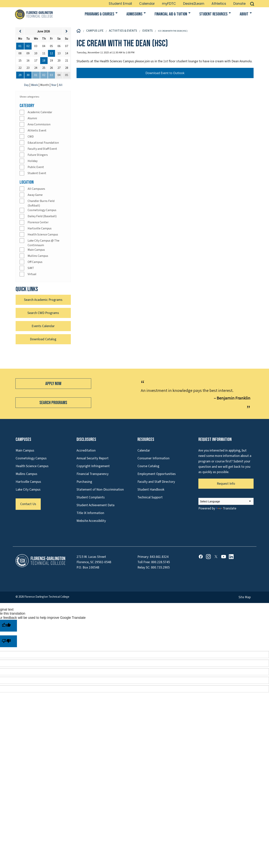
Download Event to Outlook (165, 73)
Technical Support (150, 497)
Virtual (32, 274)
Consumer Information (153, 458)
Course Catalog (148, 466)
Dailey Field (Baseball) (42, 216)
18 (44, 61)
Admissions (134, 14)
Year (54, 85)
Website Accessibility (91, 521)
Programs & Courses (99, 14)
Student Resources (213, 14)
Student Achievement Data (95, 505)
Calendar (147, 4)
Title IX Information (90, 513)
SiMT (31, 268)
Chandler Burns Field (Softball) (41, 203)
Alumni (32, 118)
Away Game (35, 195)
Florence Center (38, 222)
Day (27, 85)
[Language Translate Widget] (226, 501)
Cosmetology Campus (42, 210)
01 (20, 46)
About (244, 14)
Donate (239, 4)
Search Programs (53, 403)
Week (35, 85)
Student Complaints (91, 497)
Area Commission (39, 124)
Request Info (226, 484)
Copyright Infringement (93, 466)
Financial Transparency (93, 474)
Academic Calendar (40, 112)
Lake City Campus (28, 490)
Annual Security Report (93, 458)
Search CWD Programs (43, 313)
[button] (252, 4)
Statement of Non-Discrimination (100, 490)
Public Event (36, 167)
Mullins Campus (38, 256)
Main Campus (36, 250)
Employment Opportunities (157, 474)
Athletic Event (37, 131)
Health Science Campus (43, 235)
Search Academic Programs (43, 300)
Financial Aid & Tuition (171, 14)
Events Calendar (43, 326)
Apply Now (53, 384)
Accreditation (86, 450)
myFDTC (169, 4)
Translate (226, 508)
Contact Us (28, 504)
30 (28, 75)
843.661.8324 (159, 557)
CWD (31, 137)
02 (28, 46)
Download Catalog (43, 339)
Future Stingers (38, 155)
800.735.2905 (160, 567)
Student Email (120, 4)
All (61, 85)
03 (51, 75)
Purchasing (84, 482)
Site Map (245, 597)
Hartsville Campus (40, 228)
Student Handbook (151, 490)
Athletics (219, 4)
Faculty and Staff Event (42, 149)
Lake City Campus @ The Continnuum (44, 243)
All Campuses (36, 189)
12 (51, 53)
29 (20, 75)
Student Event (37, 173)
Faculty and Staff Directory (156, 482)
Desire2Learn (194, 4)
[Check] (22, 112)
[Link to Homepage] (34, 14)
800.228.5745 (160, 562)
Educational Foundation (43, 143)
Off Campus (35, 262)
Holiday (33, 161)
